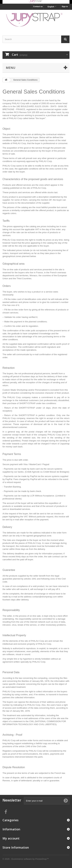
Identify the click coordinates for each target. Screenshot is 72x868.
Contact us (38, 6)
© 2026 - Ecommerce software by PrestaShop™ (26, 859)
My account (11, 838)
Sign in (65, 6)
